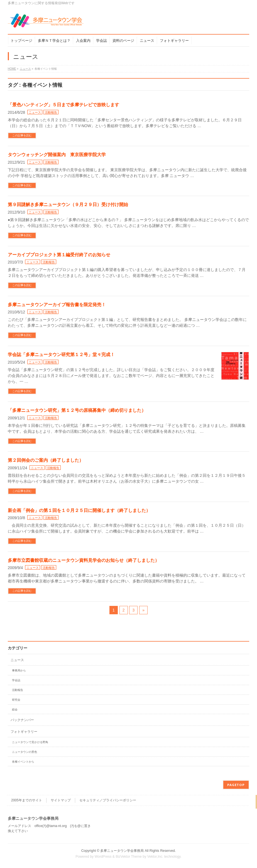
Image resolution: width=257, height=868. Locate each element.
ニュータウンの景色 (25, 752)
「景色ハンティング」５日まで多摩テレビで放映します (63, 105)
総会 (15, 709)
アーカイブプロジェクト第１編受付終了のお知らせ (59, 255)
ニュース (35, 112)
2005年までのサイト (27, 800)
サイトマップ (61, 800)
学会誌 (16, 680)
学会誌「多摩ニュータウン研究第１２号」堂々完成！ (61, 355)
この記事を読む (22, 135)
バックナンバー (22, 720)
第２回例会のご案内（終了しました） (46, 460)
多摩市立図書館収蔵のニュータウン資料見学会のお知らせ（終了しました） (84, 560)
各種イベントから (23, 762)
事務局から (19, 670)
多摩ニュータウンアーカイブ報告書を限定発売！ (57, 305)
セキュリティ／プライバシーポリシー (108, 800)
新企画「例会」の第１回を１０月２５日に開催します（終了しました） (79, 510)
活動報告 (51, 112)
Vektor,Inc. (155, 857)
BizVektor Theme (129, 857)
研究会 (16, 700)
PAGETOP (236, 785)
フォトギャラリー (24, 732)
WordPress (103, 857)
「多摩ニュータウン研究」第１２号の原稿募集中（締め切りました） (77, 410)
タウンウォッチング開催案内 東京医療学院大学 (57, 155)
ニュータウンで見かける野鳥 (30, 742)
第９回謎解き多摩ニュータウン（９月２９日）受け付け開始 (68, 205)
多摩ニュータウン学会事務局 (122, 851)
